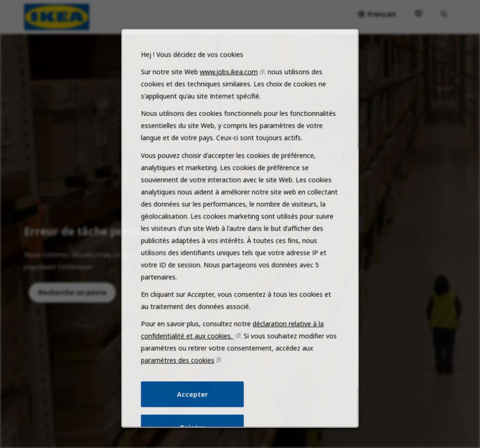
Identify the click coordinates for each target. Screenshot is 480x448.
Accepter (194, 404)
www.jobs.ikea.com (229, 95)
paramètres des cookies (180, 371)
